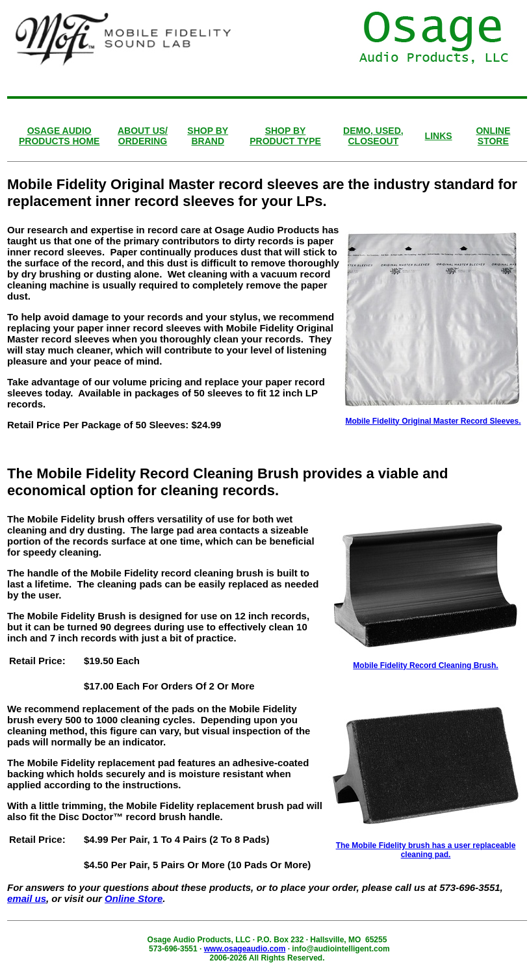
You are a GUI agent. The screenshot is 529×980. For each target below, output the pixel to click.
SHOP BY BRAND (208, 136)
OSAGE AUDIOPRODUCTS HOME (59, 136)
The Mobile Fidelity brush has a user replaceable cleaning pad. (426, 850)
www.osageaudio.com (245, 949)
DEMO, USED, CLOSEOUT (373, 136)
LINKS (439, 136)
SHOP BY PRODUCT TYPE (285, 136)
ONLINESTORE (493, 136)
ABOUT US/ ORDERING (143, 136)
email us (27, 898)
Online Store (134, 898)
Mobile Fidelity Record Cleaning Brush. (425, 665)
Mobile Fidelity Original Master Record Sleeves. (433, 421)
